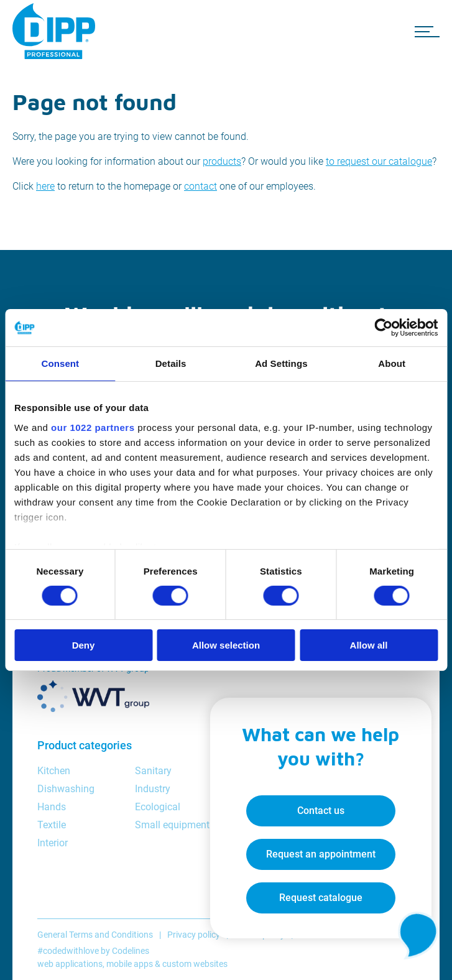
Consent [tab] (61, 363)
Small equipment (172, 825)
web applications (70, 964)
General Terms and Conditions (95, 935)
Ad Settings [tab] (281, 363)
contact (201, 186)
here (45, 186)
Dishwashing (66, 789)
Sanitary (153, 771)
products (222, 161)
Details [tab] (171, 363)
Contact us (319, 809)
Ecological (158, 807)
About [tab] (392, 363)
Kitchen (54, 771)
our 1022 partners (93, 427)
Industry (153, 789)
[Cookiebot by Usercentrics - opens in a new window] (383, 328)
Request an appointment (319, 853)
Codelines (131, 951)
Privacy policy (194, 935)
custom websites (195, 964)
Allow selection (226, 645)
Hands (52, 807)
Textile (52, 825)
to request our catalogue (379, 161)
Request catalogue (319, 896)
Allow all (369, 645)
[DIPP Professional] (56, 31)
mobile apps (130, 964)
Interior (53, 843)
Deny (84, 645)
